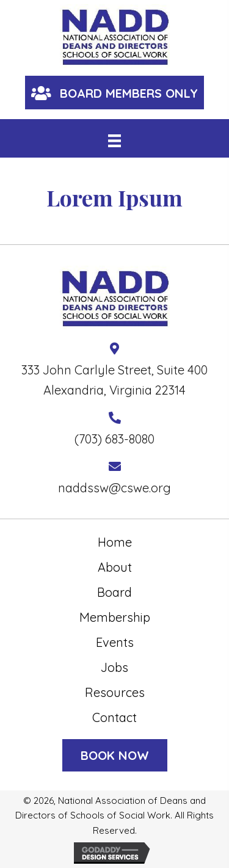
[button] (114, 93)
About (115, 567)
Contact (114, 717)
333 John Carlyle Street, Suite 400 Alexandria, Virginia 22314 (114, 380)
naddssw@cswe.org (114, 488)
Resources (115, 692)
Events (115, 642)
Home (115, 542)
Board (114, 592)
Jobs (114, 667)
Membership (115, 617)
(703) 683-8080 (114, 439)
